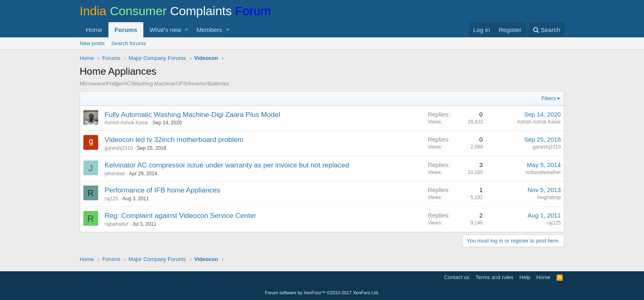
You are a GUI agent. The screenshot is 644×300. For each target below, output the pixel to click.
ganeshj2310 (119, 148)
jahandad (115, 174)
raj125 (112, 199)
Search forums (129, 43)
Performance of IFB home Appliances (163, 190)
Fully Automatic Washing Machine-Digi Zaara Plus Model (192, 115)
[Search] (546, 30)
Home (94, 30)
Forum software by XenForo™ (322, 293)
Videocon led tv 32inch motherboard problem (174, 140)
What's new (165, 30)
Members (210, 30)
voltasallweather (543, 172)
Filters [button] (549, 98)
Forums (126, 30)
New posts (92, 43)
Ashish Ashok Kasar (127, 123)
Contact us (457, 277)
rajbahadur (116, 224)
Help (525, 277)
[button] (187, 30)
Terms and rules (494, 277)
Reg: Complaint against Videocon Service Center (181, 216)
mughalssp (549, 197)
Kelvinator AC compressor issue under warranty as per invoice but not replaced (227, 165)
